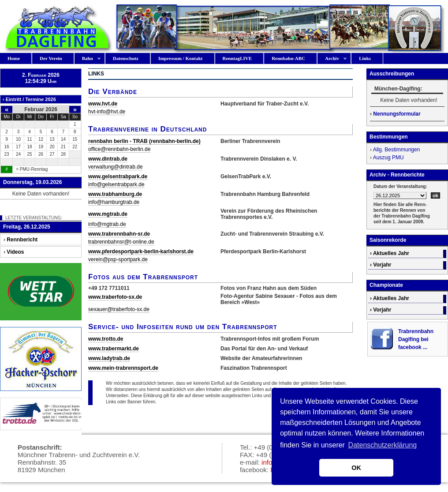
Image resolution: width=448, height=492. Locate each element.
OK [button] (356, 468)
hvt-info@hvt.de (107, 112)
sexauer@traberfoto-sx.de (119, 309)
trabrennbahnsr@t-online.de (121, 242)
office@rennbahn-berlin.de (119, 149)
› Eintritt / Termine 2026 (29, 99)
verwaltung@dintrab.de (116, 167)
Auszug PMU (388, 158)
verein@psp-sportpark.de (118, 259)
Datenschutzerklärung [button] (383, 445)
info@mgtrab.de (107, 224)
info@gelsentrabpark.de (116, 184)
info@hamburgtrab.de (114, 202)
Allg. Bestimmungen (397, 150)
